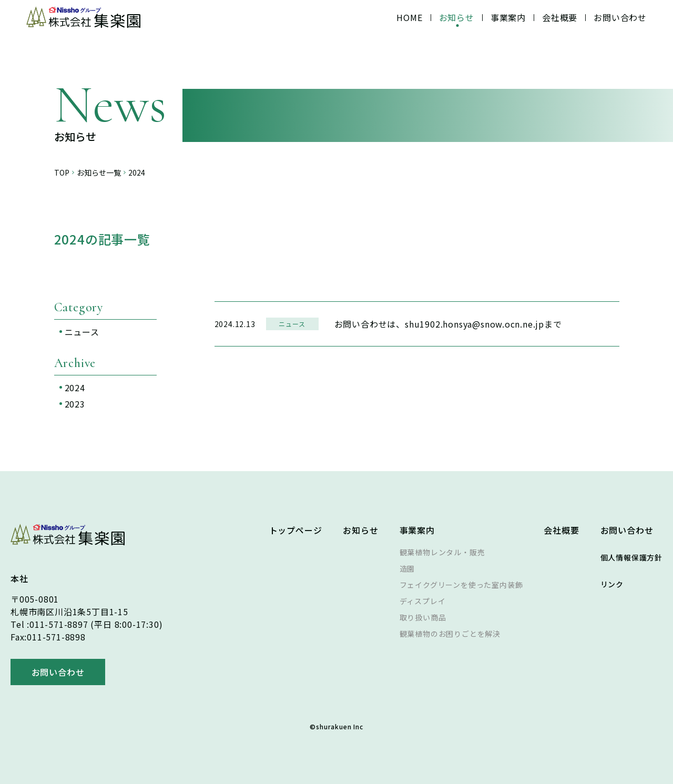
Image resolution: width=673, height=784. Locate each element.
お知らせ (457, 17)
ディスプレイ (423, 601)
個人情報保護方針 (631, 557)
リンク (612, 584)
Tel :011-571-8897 (49, 624)
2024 (75, 388)
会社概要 (560, 17)
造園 (407, 568)
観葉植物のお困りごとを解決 (450, 634)
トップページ (296, 530)
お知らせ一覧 (99, 173)
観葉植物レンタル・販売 (442, 552)
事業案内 (508, 17)
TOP (62, 173)
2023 (75, 404)
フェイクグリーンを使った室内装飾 (461, 585)
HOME (409, 17)
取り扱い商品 (423, 617)
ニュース (82, 332)
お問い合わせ (620, 17)
